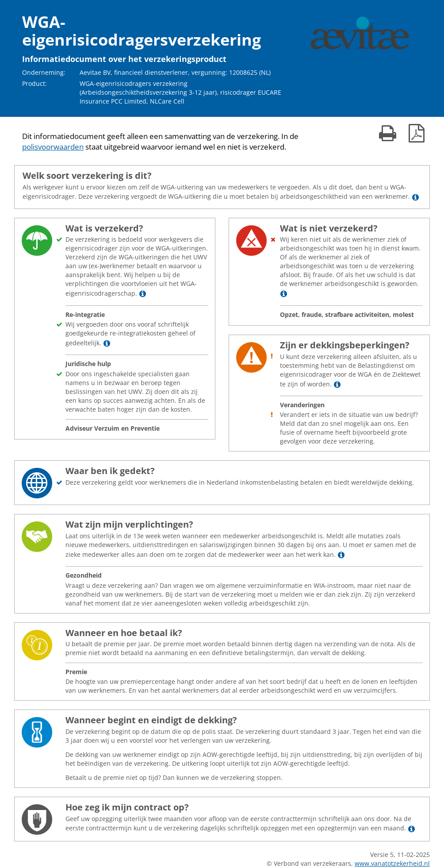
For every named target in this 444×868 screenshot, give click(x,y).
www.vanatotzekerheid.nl (392, 863)
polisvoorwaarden (53, 147)
